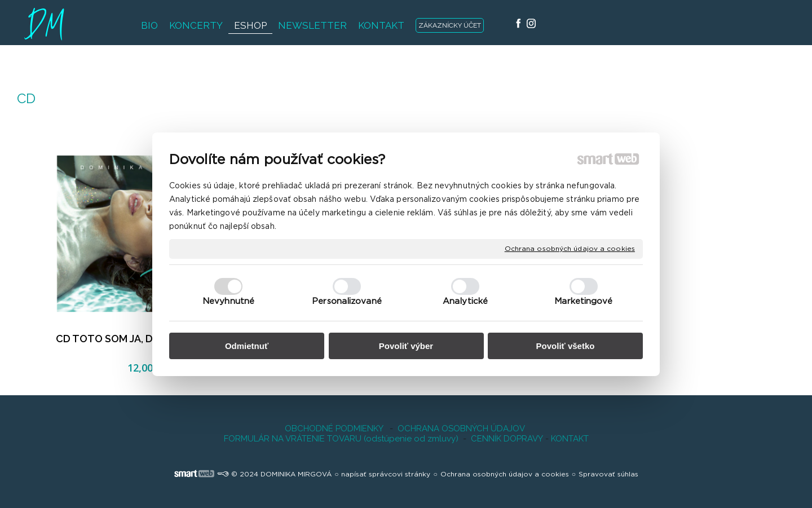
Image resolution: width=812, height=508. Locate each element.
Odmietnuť (247, 346)
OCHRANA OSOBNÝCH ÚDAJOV (461, 429)
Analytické (465, 301)
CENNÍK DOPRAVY (507, 439)
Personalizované (347, 301)
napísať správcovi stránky (386, 474)
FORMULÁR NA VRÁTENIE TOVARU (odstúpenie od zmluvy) (341, 439)
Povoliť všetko (566, 346)
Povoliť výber (406, 346)
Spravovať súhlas (608, 474)
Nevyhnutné (228, 301)
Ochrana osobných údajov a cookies (570, 248)
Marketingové (583, 301)
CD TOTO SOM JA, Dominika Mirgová (144, 339)
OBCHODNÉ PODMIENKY (334, 429)
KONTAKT (569, 439)
